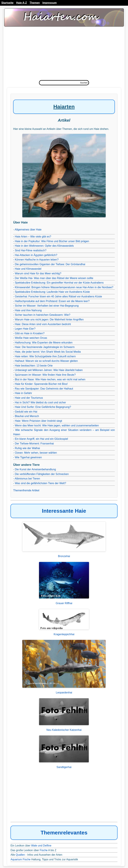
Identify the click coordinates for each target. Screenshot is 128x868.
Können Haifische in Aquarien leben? (37, 260)
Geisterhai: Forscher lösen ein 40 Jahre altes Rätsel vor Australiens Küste (58, 296)
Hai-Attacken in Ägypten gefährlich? (36, 255)
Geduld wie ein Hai (26, 412)
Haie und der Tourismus (29, 398)
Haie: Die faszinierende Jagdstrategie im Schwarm (45, 347)
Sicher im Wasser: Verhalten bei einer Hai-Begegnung (47, 306)
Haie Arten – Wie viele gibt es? (33, 237)
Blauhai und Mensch (27, 416)
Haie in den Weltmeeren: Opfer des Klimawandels (44, 246)
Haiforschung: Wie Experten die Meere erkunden (44, 343)
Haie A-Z (21, 3)
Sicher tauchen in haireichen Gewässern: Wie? (43, 315)
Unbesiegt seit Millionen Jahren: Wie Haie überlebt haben (49, 370)
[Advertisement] (64, 54)
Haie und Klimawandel (28, 269)
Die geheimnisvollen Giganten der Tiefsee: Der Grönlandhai (50, 264)
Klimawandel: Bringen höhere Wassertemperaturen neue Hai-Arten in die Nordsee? (64, 287)
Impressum (50, 3)
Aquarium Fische (20, 859)
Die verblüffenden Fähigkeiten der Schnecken (42, 474)
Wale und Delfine (41, 846)
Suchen (84, 83)
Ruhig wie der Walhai (27, 448)
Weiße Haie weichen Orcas (31, 338)
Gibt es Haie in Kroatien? (30, 333)
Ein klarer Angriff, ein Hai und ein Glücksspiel (41, 439)
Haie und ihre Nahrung (28, 310)
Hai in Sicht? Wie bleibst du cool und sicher (40, 402)
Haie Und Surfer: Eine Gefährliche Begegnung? (43, 407)
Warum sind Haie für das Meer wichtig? (38, 273)
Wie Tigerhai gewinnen (28, 457)
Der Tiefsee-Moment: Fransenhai (34, 444)
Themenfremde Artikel (26, 490)
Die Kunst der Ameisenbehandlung (35, 469)
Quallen (20, 855)
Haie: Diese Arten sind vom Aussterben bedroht (43, 324)
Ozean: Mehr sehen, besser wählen (36, 453)
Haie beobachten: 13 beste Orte (34, 366)
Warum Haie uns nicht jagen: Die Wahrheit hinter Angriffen (49, 320)
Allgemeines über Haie (28, 230)
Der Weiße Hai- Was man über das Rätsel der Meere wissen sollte (54, 278)
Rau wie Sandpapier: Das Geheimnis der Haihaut (44, 389)
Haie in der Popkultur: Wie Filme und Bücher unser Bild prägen (52, 241)
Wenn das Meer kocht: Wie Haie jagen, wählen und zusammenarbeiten (57, 425)
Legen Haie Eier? (25, 329)
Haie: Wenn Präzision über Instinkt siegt (38, 421)
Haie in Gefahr (23, 393)
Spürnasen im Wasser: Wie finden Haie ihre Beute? (45, 375)
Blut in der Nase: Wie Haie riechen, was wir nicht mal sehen (50, 379)
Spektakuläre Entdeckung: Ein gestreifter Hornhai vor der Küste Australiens (59, 283)
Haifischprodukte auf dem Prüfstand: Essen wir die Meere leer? (52, 301)
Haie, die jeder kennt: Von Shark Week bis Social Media (48, 352)
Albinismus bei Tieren (27, 479)
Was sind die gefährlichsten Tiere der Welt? (40, 483)
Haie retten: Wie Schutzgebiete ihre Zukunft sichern (45, 356)
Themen (35, 3)
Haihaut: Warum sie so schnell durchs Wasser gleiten (46, 361)
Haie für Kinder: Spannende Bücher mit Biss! (41, 384)
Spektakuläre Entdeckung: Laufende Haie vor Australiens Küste (52, 292)
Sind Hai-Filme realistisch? (31, 250)
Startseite (7, 3)
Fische (44, 850)
